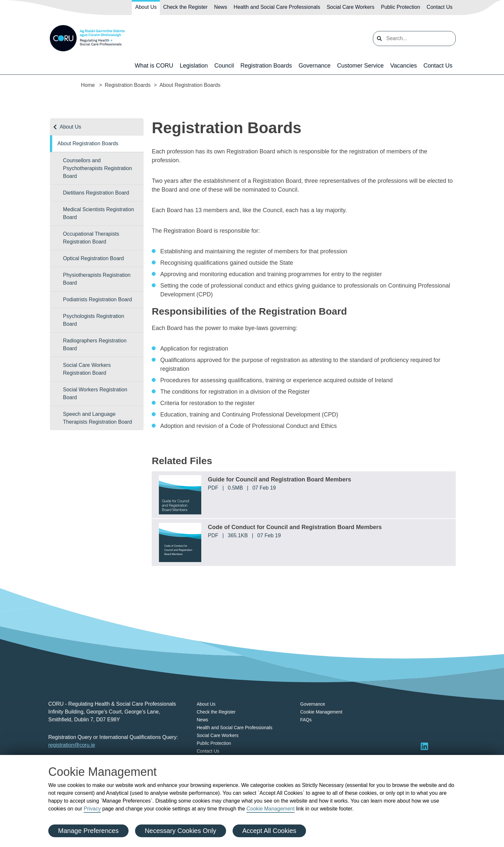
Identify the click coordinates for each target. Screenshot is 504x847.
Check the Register (185, 7)
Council (224, 66)
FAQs (306, 720)
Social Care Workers (350, 7)
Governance (314, 66)
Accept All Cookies (269, 831)
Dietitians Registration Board (96, 193)
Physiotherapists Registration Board (97, 279)
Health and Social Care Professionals (277, 7)
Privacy (92, 809)
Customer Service (360, 66)
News (221, 7)
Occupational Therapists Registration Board (91, 238)
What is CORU (154, 66)
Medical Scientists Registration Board (99, 213)
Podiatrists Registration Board (98, 299)
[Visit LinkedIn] (424, 746)
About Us (146, 7)
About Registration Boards (88, 143)
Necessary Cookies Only (181, 831)
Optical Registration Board (93, 258)
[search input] (414, 39)
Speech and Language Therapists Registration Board (98, 418)
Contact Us (440, 7)
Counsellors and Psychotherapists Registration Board (98, 168)
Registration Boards (266, 66)
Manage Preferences (88, 831)
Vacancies (404, 66)
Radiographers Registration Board (95, 345)
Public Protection (401, 7)
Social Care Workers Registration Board (87, 369)
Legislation (194, 66)
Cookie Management (270, 809)
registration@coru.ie (72, 745)
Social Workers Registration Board (95, 393)
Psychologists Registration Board (94, 320)
